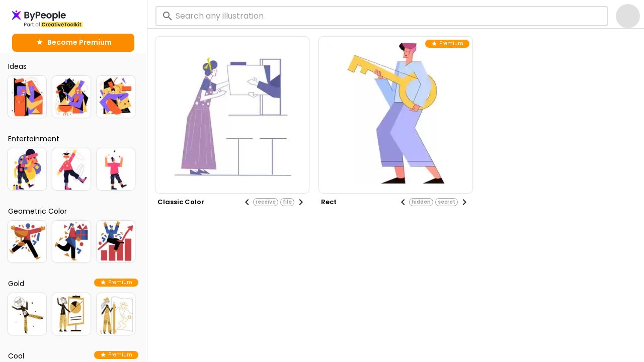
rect (329, 202)
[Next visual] (301, 202)
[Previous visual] (247, 202)
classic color (181, 202)
